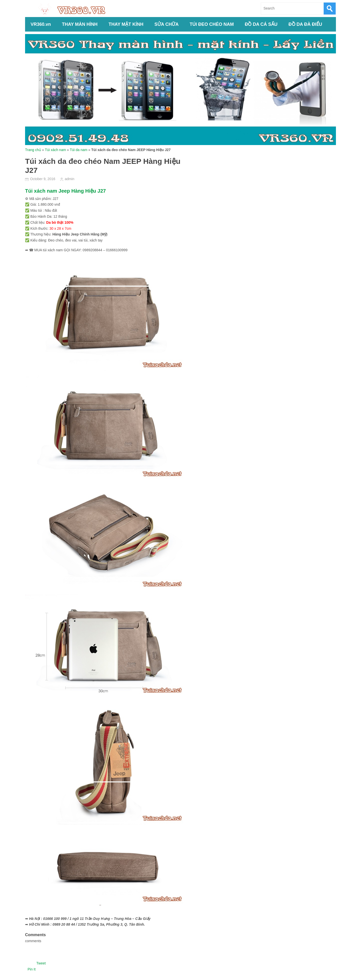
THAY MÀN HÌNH (80, 24)
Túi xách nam (55, 150)
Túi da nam (78, 150)
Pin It (32, 969)
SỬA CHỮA (166, 24)
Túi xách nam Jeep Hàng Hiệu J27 (65, 191)
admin (69, 179)
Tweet (41, 963)
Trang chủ (33, 150)
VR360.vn (41, 24)
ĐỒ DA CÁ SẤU (261, 24)
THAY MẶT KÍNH (126, 24)
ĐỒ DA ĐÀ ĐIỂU (305, 24)
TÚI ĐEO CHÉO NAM (212, 24)
